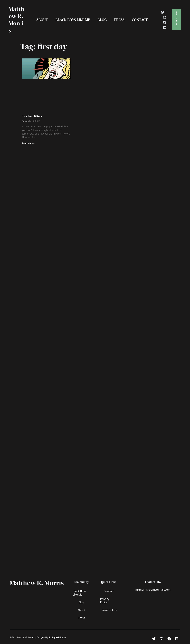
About (42, 20)
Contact (140, 20)
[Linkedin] (165, 27)
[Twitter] (163, 12)
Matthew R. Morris (16, 20)
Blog (102, 20)
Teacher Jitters (32, 116)
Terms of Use (109, 610)
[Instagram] (165, 17)
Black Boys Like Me (73, 20)
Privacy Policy (105, 601)
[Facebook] (165, 22)
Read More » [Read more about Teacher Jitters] (28, 143)
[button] (177, 20)
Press (119, 20)
